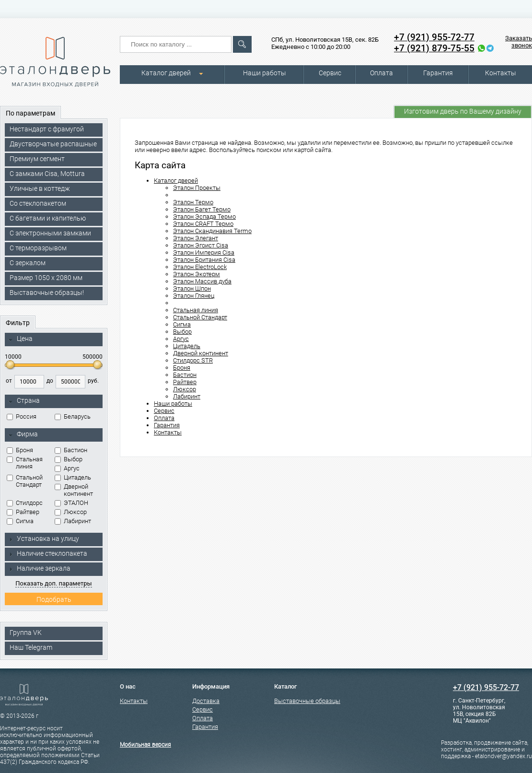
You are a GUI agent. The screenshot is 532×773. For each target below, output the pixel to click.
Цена (20, 339)
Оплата (382, 73)
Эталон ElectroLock (200, 267)
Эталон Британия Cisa (204, 260)
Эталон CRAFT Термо (203, 224)
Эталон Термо (193, 202)
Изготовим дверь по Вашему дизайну (463, 111)
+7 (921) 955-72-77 (434, 37)
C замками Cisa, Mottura (47, 174)
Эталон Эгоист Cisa (201, 245)
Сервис (330, 73)
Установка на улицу (44, 539)
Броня (20, 450)
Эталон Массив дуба (202, 281)
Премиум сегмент (37, 159)
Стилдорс (25, 503)
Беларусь (73, 416)
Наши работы (265, 73)
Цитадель (73, 477)
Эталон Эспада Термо (204, 217)
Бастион (71, 450)
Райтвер (23, 512)
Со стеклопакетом (38, 203)
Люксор (71, 512)
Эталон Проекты (197, 188)
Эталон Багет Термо (202, 209)
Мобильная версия (145, 745)
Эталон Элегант (196, 238)
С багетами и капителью (48, 218)
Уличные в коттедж (40, 188)
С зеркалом (28, 263)
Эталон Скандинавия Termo (212, 231)
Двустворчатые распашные (53, 144)
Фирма (23, 434)
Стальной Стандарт (25, 481)
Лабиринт (73, 521)
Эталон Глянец (194, 296)
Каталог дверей (166, 73)
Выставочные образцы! (47, 293)
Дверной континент (74, 490)
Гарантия (438, 73)
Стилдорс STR (193, 360)
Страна (24, 401)
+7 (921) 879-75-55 (434, 48)
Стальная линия (25, 463)
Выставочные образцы (307, 701)
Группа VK (26, 632)
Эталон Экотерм (197, 274)
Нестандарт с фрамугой (47, 129)
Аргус (67, 468)
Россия (22, 416)
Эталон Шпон (192, 288)
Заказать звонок (519, 42)
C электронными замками (50, 233)
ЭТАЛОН (71, 503)
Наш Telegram (31, 647)
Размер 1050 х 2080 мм (46, 278)
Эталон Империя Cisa (204, 252)
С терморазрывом (38, 248)
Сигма (20, 521)
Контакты (501, 73)
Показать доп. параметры (53, 583)
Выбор (69, 459)
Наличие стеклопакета (48, 553)
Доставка (206, 701)
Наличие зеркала (39, 568)
